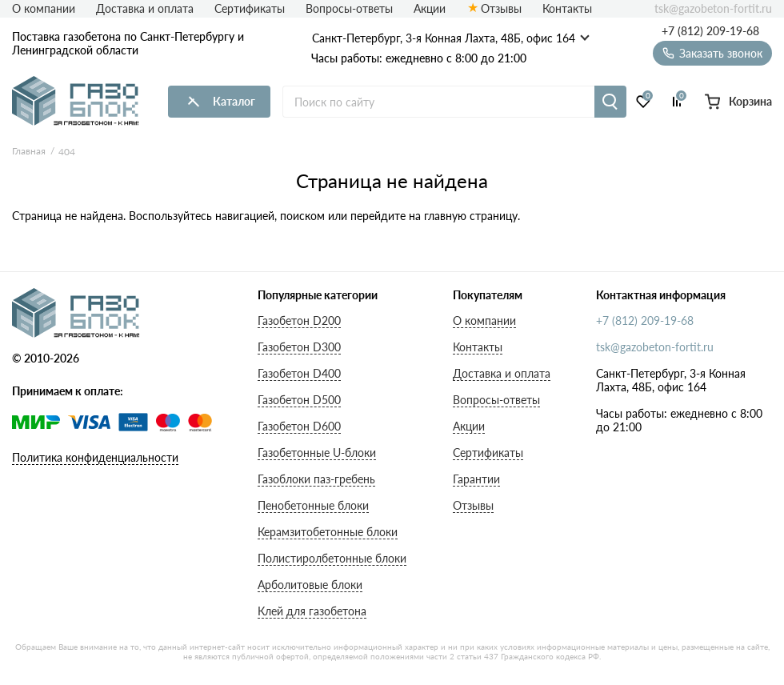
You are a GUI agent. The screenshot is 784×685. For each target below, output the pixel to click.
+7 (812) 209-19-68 (710, 31)
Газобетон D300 (299, 347)
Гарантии (476, 479)
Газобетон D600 (299, 426)
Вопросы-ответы (349, 8)
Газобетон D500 (299, 400)
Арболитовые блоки (310, 585)
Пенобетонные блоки (313, 505)
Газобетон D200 (299, 320)
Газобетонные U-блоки (317, 453)
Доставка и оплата (145, 8)
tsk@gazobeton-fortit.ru (713, 9)
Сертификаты (250, 8)
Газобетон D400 (299, 373)
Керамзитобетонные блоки (328, 532)
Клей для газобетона (312, 611)
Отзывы (501, 8)
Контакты (567, 8)
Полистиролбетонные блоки (332, 558)
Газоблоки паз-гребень (316, 479)
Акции (430, 8)
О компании (44, 8)
